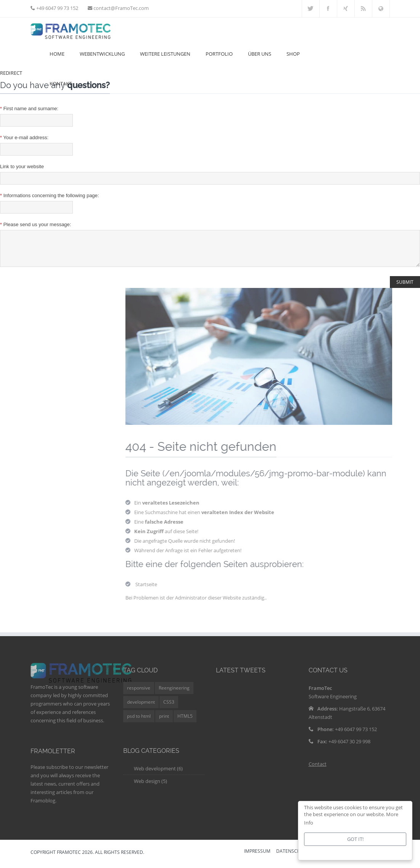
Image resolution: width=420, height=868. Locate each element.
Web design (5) (150, 787)
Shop (293, 54)
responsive (139, 694)
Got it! (355, 839)
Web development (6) (158, 774)
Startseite (150, 590)
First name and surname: (29, 108)
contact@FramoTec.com (121, 8)
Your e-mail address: (24, 137)
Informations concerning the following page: (49, 195)
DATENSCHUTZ (293, 857)
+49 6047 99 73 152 (57, 8)
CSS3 (169, 708)
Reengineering (174, 694)
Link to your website (22, 166)
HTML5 (185, 722)
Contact (318, 770)
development (141, 708)
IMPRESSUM (257, 857)
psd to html (139, 722)
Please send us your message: (35, 224)
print (164, 722)
